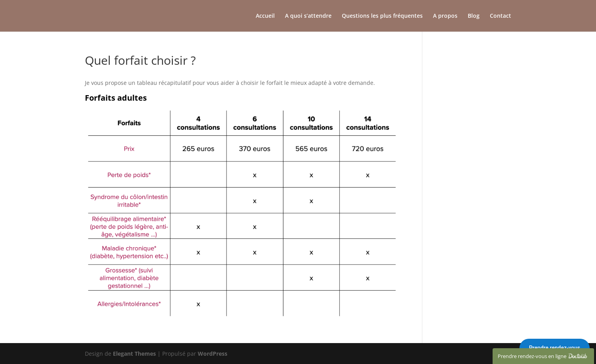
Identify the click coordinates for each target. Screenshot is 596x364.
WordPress (213, 354)
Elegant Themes (134, 354)
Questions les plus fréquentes (382, 16)
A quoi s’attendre (308, 16)
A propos (445, 16)
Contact (500, 16)
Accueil (265, 16)
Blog (474, 16)
